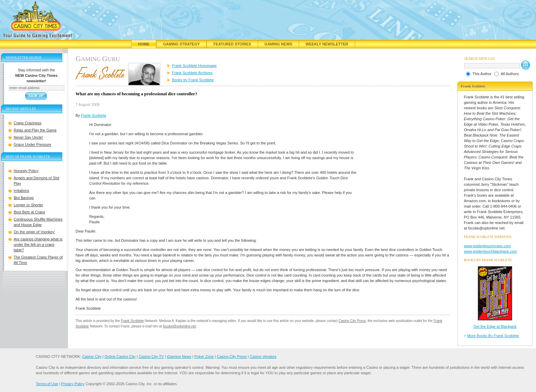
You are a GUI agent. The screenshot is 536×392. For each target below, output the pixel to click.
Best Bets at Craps (29, 212)
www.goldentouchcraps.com (487, 246)
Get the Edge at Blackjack (495, 326)
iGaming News (179, 356)
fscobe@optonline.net (180, 326)
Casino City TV (151, 356)
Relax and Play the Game (35, 130)
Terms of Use (47, 384)
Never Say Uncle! (28, 137)
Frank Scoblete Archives (192, 73)
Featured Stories (232, 44)
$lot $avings (24, 198)
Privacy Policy (73, 384)
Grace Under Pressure (32, 144)
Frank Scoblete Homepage (194, 66)
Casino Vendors (263, 356)
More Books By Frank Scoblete (493, 336)
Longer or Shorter (28, 205)
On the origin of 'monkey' (34, 232)
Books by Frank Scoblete (193, 80)
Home (144, 44)
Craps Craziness (28, 123)
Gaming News (278, 44)
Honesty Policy (26, 171)
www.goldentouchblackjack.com (490, 251)
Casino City (92, 356)
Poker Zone (204, 356)
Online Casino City (120, 356)
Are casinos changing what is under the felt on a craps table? (38, 244)
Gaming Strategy (181, 44)
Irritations (21, 191)
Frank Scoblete (94, 115)
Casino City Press (352, 321)
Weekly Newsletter (327, 44)
